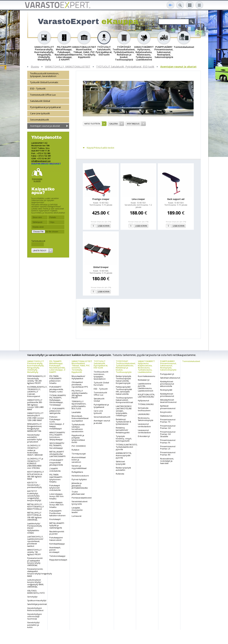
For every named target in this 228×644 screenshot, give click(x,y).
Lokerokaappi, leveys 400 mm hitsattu (56, 505)
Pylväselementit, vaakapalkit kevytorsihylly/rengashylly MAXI (40, 572)
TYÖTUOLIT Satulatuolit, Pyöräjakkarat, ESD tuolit (125, 67)
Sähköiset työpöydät (121, 463)
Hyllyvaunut (143, 400)
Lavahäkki (76, 412)
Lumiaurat (77, 516)
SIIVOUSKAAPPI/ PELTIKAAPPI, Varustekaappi (57, 445)
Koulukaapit (55, 519)
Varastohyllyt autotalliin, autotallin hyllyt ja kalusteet (35, 438)
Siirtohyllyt (32, 597)
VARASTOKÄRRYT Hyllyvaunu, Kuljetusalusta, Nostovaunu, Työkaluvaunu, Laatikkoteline (146, 367)
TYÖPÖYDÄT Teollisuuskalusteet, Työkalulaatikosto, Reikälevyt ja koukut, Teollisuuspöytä (126, 367)
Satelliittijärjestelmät (37, 604)
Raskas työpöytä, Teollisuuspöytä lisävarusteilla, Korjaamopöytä (124, 380)
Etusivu (35, 67)
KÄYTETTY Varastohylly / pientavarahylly (35, 485)
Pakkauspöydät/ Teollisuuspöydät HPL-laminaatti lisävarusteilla (124, 390)
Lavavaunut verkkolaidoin (144, 425)
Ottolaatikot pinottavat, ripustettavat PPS (80, 384)
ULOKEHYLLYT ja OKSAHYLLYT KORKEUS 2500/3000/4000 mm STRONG (35, 463)
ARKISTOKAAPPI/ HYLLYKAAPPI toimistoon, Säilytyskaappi (57, 436)
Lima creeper (138, 199)
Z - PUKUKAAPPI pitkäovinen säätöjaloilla (57, 411)
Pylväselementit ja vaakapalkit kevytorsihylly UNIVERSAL (35, 562)
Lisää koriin (104, 226)
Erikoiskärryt (144, 436)
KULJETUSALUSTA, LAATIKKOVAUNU (146, 396)
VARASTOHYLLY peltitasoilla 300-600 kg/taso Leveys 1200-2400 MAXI (35, 405)
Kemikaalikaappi (57, 544)
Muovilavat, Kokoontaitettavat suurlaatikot (80, 418)
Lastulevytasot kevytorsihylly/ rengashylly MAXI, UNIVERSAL (36, 583)
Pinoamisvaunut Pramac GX (168, 427)
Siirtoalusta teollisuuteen (144, 409)
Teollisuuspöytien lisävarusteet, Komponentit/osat (124, 400)
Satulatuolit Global (40, 101)
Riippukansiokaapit (58, 560)
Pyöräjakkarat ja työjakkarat (45, 107)
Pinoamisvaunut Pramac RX (168, 454)
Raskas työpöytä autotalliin (123, 469)
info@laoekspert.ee (41, 161)
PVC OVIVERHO (79, 446)
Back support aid (176, 199)
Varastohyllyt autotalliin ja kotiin (33, 625)
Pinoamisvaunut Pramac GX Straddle (168, 434)
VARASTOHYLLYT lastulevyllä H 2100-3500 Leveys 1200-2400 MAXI (35, 417)
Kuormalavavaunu (147, 376)
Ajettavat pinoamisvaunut (168, 407)
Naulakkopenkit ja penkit (57, 533)
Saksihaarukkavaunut (170, 378)
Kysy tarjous (133, 124)
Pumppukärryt (167, 374)
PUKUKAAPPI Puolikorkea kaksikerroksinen (57, 513)
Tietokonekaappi (57, 556)
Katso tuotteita (92, 124)
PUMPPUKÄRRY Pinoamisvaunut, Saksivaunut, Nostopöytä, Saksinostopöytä (168, 365)
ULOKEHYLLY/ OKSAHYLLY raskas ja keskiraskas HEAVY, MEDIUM (35, 450)
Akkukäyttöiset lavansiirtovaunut (168, 401)
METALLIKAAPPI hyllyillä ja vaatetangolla (57, 525)
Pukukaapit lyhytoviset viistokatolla (55, 488)
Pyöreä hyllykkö (79, 479)
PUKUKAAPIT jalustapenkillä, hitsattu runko (56, 389)
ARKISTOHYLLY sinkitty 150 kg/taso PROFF (34, 552)
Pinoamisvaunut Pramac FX (168, 441)
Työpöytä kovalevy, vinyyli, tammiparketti (124, 438)
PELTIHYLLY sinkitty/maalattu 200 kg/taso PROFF (80, 394)
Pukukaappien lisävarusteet (56, 539)
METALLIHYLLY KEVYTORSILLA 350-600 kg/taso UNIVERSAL (34, 516)
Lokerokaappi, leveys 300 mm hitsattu (56, 496)
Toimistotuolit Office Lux (43, 95)
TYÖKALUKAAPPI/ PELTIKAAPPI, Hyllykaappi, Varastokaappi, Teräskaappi (58, 400)
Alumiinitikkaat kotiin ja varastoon (79, 460)
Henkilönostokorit (80, 476)
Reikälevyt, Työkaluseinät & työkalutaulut (123, 422)
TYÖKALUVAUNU (146, 404)
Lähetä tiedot (40, 251)
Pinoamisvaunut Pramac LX (168, 447)
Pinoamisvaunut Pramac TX (168, 421)
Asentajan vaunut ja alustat (178, 67)
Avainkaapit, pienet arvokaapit (55, 550)
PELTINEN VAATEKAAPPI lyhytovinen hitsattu (56, 478)
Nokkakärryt (144, 380)
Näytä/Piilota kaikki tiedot (100, 148)
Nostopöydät (166, 390)
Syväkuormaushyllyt (37, 600)
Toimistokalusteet (191, 361)
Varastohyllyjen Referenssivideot (35, 609)
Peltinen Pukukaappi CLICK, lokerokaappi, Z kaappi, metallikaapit (57, 423)
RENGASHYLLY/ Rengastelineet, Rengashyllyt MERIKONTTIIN (35, 427)
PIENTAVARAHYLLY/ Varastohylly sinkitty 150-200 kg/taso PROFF (37, 380)
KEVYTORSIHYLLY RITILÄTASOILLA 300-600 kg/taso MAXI (36, 475)
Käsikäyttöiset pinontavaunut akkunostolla (167, 384)
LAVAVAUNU (144, 414)
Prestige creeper (101, 199)
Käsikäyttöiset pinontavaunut (167, 395)
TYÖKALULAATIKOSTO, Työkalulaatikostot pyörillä (127, 447)
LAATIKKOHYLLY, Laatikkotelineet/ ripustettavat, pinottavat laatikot (35, 541)
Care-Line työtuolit (40, 113)
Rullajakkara (77, 472)
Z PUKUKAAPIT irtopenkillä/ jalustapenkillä (56, 462)
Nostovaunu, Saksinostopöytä (146, 419)
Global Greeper (101, 267)
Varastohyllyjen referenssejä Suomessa (35, 616)
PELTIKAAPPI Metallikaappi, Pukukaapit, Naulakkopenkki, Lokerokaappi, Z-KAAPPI (58, 367)
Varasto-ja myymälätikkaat (79, 467)
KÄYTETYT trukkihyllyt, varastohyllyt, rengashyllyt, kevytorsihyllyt (34, 496)
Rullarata (120, 474)
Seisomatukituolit (39, 120)
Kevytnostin (166, 412)
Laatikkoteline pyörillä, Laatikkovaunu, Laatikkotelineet (146, 387)
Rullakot (75, 450)
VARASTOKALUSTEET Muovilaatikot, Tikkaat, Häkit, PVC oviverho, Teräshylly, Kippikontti (82, 367)
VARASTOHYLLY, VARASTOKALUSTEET (68, 67)
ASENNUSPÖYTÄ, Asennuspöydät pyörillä (124, 455)
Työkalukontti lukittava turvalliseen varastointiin (78, 428)
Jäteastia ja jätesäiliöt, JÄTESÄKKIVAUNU (80, 485)
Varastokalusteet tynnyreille (80, 503)
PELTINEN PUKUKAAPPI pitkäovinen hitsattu (55, 380)
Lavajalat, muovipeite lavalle (77, 510)
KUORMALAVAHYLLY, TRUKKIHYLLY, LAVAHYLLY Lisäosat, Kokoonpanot (37, 391)
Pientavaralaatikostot (82, 498)
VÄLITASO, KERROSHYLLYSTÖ (36, 592)
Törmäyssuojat (79, 454)
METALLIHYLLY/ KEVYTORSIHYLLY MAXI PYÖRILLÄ (36, 507)
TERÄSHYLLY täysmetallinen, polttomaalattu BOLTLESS (79, 405)
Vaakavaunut (166, 416)
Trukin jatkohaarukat (78, 493)
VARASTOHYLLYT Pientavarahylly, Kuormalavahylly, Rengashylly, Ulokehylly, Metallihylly (36, 367)
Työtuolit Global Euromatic (44, 82)
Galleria (113, 124)
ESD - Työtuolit (38, 88)
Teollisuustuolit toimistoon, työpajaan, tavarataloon (45, 75)
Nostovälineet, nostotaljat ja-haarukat (167, 461)
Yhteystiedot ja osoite (37, 180)
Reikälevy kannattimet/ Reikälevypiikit (123, 430)
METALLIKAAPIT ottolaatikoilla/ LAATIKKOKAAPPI (57, 454)
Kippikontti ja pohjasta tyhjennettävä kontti (78, 439)
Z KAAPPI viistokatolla (55, 470)
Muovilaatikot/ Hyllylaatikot (78, 377)
